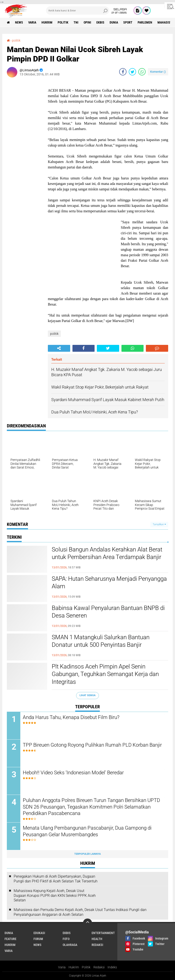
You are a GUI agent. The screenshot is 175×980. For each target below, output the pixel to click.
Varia (62, 967)
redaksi (97, 945)
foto (66, 939)
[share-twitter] (132, 72)
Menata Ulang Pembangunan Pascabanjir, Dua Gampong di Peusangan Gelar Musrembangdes (87, 831)
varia (32, 22)
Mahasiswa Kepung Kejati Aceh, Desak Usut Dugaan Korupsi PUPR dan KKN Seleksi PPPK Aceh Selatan (55, 896)
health (97, 939)
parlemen (145, 22)
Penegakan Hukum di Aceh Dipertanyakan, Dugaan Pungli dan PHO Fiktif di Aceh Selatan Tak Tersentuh (56, 879)
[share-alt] (59, 348)
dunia (114, 22)
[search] (78, 11)
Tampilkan (159, 524)
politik (63, 22)
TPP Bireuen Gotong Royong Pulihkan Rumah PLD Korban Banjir (92, 745)
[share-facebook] (123, 72)
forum (38, 939)
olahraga (70, 945)
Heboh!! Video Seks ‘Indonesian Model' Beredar (73, 773)
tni (76, 22)
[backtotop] (87, 923)
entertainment (103, 933)
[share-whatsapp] (142, 72)
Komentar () (158, 72)
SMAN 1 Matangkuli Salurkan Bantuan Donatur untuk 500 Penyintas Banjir (101, 641)
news (19, 22)
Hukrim (74, 967)
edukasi (39, 933)
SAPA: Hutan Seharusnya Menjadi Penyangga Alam (109, 583)
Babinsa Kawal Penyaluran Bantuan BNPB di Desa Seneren (108, 612)
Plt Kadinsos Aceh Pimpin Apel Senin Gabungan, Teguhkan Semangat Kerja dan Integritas (105, 674)
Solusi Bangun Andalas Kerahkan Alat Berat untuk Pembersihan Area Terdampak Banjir (107, 553)
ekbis (100, 22)
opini (87, 22)
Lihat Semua (87, 695)
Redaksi (99, 967)
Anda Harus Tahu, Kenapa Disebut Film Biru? (71, 717)
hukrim (47, 22)
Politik (86, 967)
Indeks (112, 967)
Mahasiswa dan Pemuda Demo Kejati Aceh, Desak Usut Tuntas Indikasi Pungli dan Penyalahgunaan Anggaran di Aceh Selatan (80, 912)
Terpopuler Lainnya (87, 854)
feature (10, 939)
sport (128, 22)
